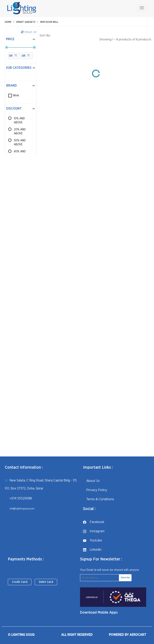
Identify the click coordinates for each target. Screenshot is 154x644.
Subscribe (125, 578)
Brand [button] (21, 86)
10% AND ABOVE (19, 121)
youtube (93, 540)
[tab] (21, 39)
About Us (91, 481)
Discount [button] (21, 109)
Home (8, 22)
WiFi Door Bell (49, 22)
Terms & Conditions (99, 499)
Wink (16, 96)
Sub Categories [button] (21, 68)
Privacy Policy (95, 490)
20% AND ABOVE (20, 132)
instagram (94, 531)
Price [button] (21, 39)
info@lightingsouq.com (22, 509)
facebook (94, 522)
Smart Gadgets (26, 22)
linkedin (92, 550)
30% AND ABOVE (20, 143)
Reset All (29, 32)
